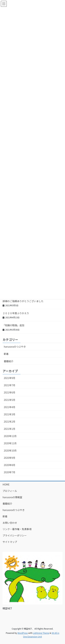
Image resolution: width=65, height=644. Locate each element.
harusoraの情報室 (12, 497)
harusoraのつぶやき (15, 347)
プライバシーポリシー (15, 535)
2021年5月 (10, 400)
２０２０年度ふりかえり (16, 313)
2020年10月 (10, 450)
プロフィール (10, 491)
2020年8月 (10, 465)
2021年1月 (10, 429)
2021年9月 (10, 378)
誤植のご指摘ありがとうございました (23, 301)
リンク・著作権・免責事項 (17, 529)
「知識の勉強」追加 (13, 325)
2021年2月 (10, 422)
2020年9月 (10, 458)
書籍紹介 (9, 361)
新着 (6, 354)
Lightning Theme (41, 633)
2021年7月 (10, 385)
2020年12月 (10, 436)
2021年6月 (10, 392)
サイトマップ (10, 542)
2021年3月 (10, 414)
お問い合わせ (10, 523)
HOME (6, 484)
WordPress (23, 633)
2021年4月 (10, 407)
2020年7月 (10, 472)
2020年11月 (10, 443)
